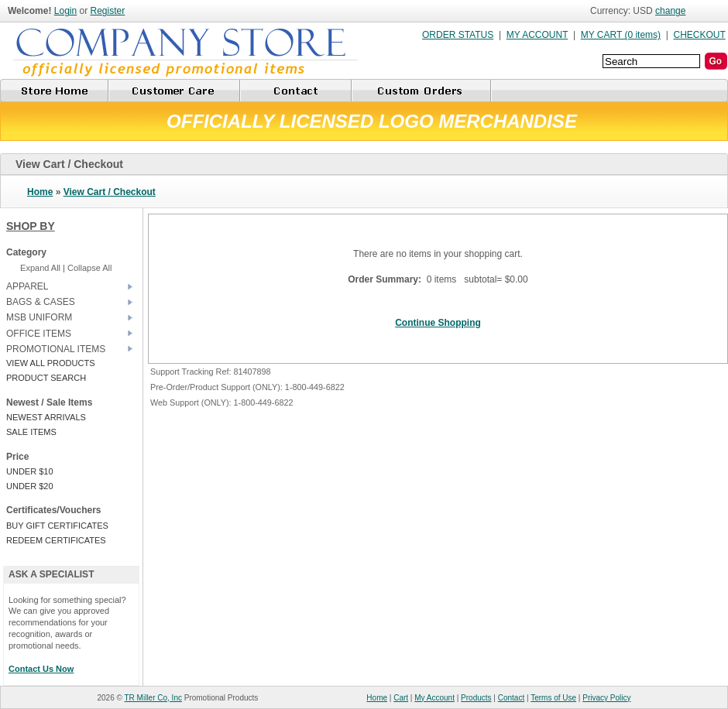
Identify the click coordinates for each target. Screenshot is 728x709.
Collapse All (89, 268)
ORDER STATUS (458, 35)
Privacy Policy (606, 698)
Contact (511, 698)
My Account (434, 698)
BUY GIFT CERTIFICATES (57, 526)
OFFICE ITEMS (39, 334)
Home (40, 192)
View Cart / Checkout (110, 192)
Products (476, 698)
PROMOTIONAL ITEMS (56, 349)
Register (108, 11)
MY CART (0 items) (621, 35)
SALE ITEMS (31, 432)
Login (65, 11)
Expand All (40, 268)
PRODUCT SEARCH (46, 378)
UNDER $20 (30, 486)
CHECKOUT (700, 35)
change (670, 11)
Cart (401, 698)
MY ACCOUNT (537, 35)
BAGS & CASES (41, 302)
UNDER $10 (30, 471)
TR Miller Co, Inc (153, 698)
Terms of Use (553, 698)
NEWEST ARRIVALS (46, 417)
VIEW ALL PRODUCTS (51, 363)
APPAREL (27, 286)
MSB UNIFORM (39, 317)
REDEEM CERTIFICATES (56, 540)
